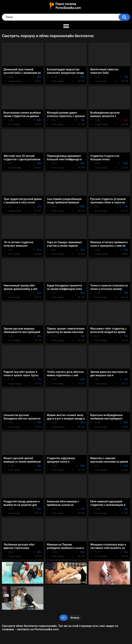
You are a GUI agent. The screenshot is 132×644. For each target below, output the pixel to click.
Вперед (75, 618)
